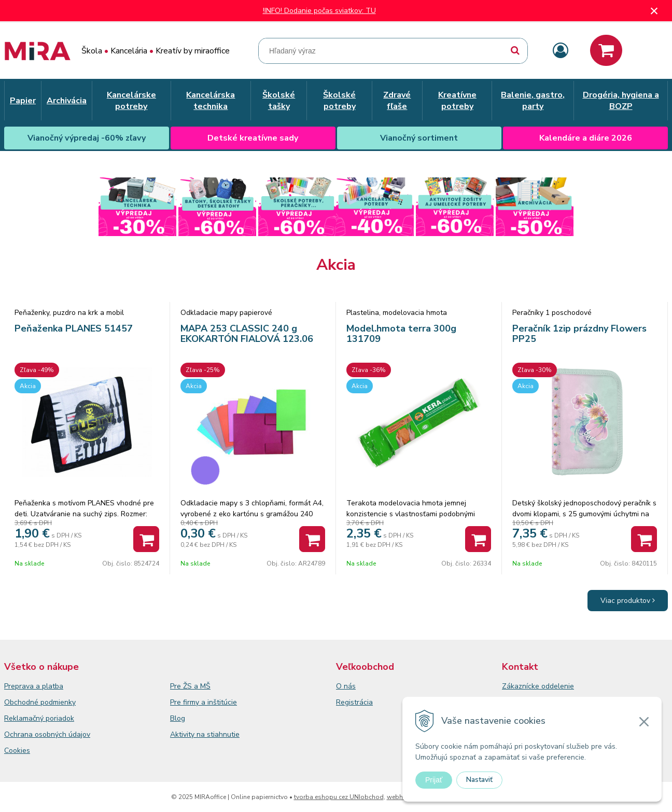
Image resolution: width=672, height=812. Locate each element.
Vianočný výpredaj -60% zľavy (87, 138)
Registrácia (354, 702)
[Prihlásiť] (561, 51)
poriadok (60, 718)
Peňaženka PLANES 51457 (74, 328)
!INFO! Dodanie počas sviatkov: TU (319, 11)
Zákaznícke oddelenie (538, 686)
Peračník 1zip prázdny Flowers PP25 (579, 334)
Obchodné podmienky (40, 702)
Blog (178, 718)
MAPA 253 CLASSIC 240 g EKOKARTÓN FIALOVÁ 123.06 (247, 334)
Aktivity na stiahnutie (205, 734)
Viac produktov (628, 601)
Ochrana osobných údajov (47, 734)
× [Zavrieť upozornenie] (654, 11)
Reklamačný (25, 718)
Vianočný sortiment (419, 138)
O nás (346, 686)
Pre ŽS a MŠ (190, 686)
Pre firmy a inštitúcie (204, 702)
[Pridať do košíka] (146, 539)
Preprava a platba (34, 686)
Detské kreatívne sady (253, 138)
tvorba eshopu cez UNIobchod (339, 797)
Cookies (17, 751)
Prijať (434, 780)
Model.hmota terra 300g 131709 (401, 334)
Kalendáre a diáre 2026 (586, 138)
